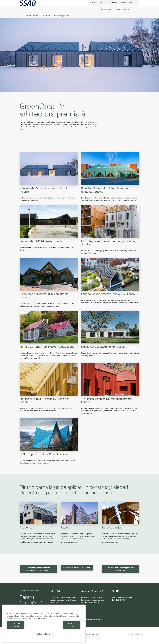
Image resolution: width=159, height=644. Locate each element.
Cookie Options (133, 635)
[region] (44, 625)
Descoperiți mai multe (45, 542)
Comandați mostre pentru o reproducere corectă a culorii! (38, 569)
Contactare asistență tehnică (92, 619)
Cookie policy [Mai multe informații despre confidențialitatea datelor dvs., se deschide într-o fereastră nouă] (40, 621)
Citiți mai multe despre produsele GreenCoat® (121, 569)
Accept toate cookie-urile (25, 626)
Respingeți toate (63, 626)
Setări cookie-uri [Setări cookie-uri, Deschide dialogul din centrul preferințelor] (44, 634)
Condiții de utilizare (92, 634)
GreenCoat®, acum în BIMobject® (77, 568)
